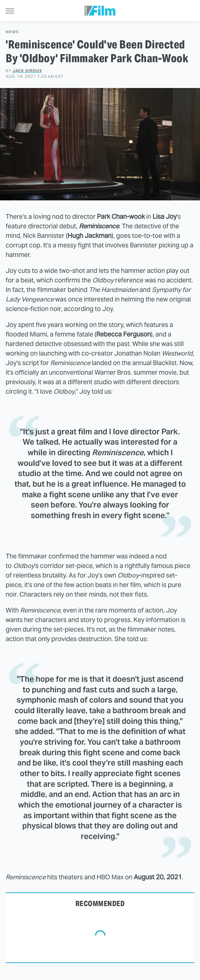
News (12, 32)
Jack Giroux (27, 71)
